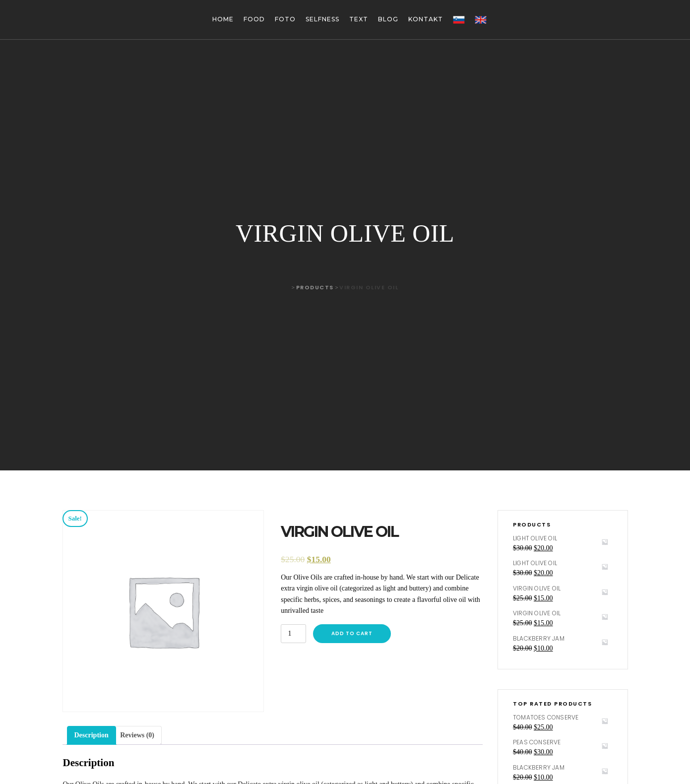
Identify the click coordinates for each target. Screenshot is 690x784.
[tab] (92, 735)
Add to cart (352, 633)
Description (92, 735)
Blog (388, 19)
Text (359, 19)
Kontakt (426, 19)
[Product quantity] (293, 634)
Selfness (322, 19)
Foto (285, 19)
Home (223, 19)
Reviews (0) (137, 735)
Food (254, 19)
